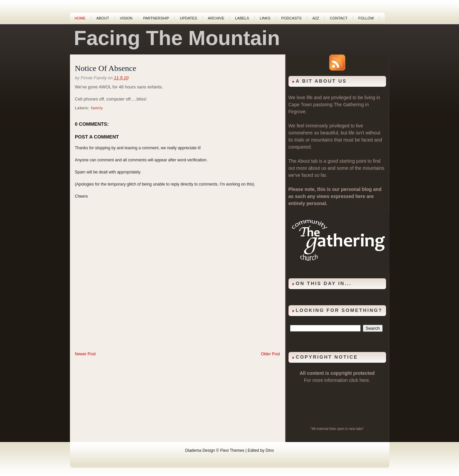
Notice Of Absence (106, 68)
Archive (216, 18)
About (103, 18)
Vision (126, 18)
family (97, 108)
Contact (339, 18)
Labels (242, 18)
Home (80, 18)
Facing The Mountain (177, 38)
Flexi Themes (232, 450)
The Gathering (349, 105)
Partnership (156, 18)
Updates (188, 18)
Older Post (271, 354)
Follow (366, 18)
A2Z (316, 18)
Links (265, 18)
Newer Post (85, 354)
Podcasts (291, 18)
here (364, 380)
